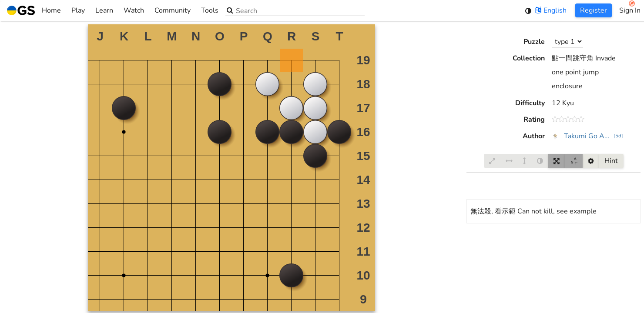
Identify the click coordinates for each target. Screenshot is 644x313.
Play (78, 10)
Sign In (630, 10)
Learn (104, 10)
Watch (134, 10)
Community (173, 10)
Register (594, 10)
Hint (611, 161)
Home (34, 10)
